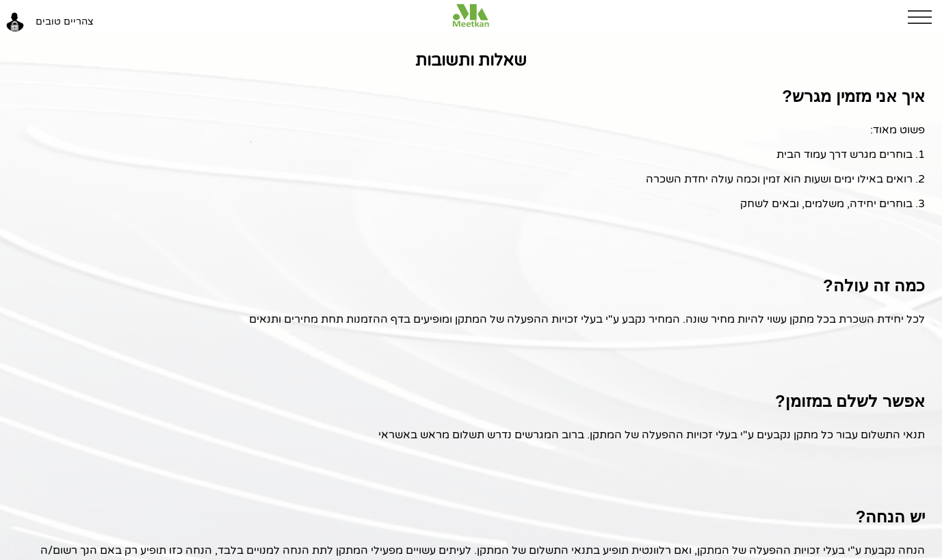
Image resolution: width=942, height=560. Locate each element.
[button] (925, 17)
